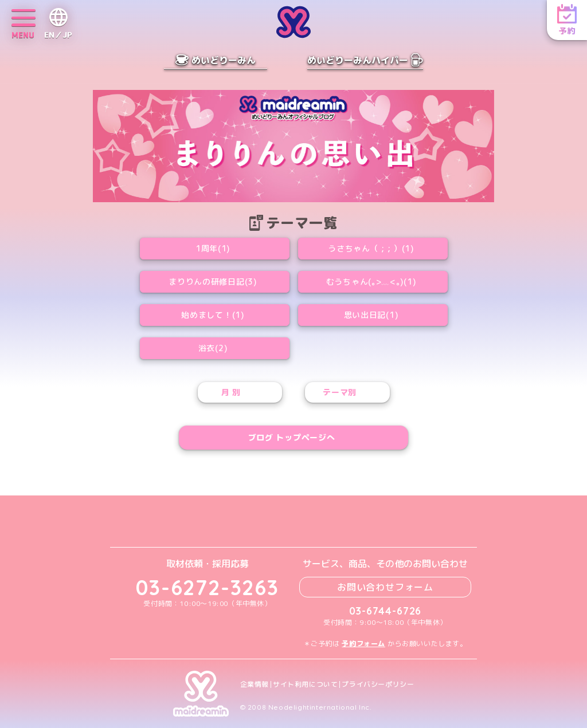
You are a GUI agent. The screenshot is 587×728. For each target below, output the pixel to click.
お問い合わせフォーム (385, 587)
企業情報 (255, 684)
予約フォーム (363, 644)
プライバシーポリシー (378, 684)
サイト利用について (305, 684)
